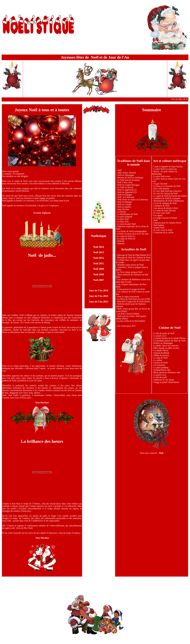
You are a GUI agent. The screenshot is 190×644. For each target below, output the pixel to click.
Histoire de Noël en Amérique (130, 178)
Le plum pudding (161, 368)
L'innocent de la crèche (163, 233)
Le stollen (158, 360)
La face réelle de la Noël (128, 321)
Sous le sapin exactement (128, 297)
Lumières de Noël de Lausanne (167, 198)
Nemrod (121, 244)
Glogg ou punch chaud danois (166, 382)
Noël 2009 (99, 269)
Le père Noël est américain (165, 169)
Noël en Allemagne (126, 175)
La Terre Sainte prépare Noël (130, 272)
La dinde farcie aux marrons (166, 346)
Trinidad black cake (162, 370)
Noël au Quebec (124, 207)
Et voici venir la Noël (163, 230)
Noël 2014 (99, 247)
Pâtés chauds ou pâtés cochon (166, 348)
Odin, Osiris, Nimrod (127, 173)
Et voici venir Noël (162, 213)
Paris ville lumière (161, 189)
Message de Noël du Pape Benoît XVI (134, 255)
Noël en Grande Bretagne (128, 185)
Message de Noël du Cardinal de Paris (134, 257)
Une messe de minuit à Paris (166, 208)
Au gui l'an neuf (160, 184)
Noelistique (99, 236)
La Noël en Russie (125, 187)
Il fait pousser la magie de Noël (131, 289)
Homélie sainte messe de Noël (130, 265)
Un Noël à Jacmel (125, 314)
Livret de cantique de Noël (165, 203)
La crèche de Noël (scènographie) (132, 231)
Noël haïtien (159, 225)
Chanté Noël (159, 228)
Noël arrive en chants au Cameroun (133, 200)
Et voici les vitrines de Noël (166, 193)
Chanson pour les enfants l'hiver (167, 223)
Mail (161, 453)
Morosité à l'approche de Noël (130, 301)
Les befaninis (159, 365)
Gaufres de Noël (161, 363)
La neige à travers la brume (165, 218)
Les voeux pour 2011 (126, 326)
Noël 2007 (99, 280)
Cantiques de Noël (161, 206)
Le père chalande (125, 217)
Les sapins (158, 215)
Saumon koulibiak (161, 353)
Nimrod (121, 241)
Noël (119, 170)
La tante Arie (123, 222)
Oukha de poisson (161, 355)
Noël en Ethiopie (125, 202)
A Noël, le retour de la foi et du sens (133, 234)
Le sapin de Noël (125, 236)
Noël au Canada (124, 204)
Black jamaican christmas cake (167, 372)
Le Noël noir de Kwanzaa (128, 180)
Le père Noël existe (162, 176)
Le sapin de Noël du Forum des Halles (170, 196)
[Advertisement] (99, 155)
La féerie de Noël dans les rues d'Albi (134, 299)
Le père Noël (123, 219)
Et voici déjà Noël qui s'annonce (168, 191)
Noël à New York (125, 182)
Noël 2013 (99, 252)
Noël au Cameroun (126, 197)
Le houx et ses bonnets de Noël (167, 186)
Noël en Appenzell (127, 190)
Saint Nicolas (123, 209)
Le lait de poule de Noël (164, 333)
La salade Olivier (161, 350)
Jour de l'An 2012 (99, 302)
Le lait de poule (160, 377)
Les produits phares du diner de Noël (169, 341)
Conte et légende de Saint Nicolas (168, 167)
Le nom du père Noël (127, 224)
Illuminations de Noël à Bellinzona (169, 201)
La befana (122, 212)
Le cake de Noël (161, 358)
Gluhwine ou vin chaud (164, 380)
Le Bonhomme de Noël (127, 214)
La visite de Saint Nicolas (165, 211)
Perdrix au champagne (163, 343)
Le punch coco (160, 336)
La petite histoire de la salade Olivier (169, 338)
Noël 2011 (99, 263)
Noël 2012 (99, 258)
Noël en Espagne (125, 195)
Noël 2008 (99, 274)
